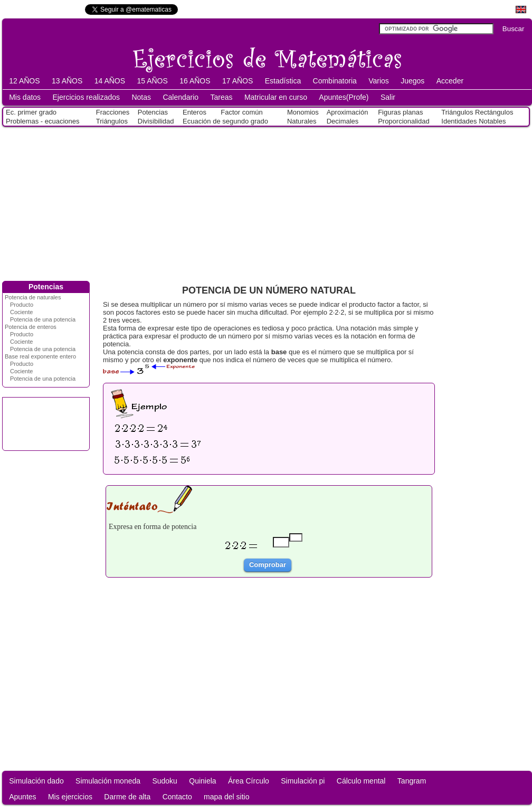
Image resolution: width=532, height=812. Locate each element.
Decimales (343, 121)
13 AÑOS (67, 81)
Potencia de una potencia (43, 319)
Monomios (303, 112)
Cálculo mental (361, 781)
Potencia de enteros (31, 327)
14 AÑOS (110, 81)
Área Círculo (249, 781)
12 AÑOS (24, 81)
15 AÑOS (152, 81)
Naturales (302, 121)
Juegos (412, 81)
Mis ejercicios (70, 797)
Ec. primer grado (31, 112)
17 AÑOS (237, 81)
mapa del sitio (226, 797)
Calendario (180, 97)
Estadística (283, 81)
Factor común (241, 112)
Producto (22, 305)
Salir (388, 97)
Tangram (412, 781)
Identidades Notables (473, 121)
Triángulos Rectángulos (477, 112)
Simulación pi (303, 781)
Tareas (222, 97)
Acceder (450, 81)
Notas (141, 97)
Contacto (177, 797)
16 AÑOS (195, 81)
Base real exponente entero (40, 356)
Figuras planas (400, 112)
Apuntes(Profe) (344, 97)
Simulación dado (36, 781)
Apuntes (22, 797)
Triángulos (112, 121)
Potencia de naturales (33, 297)
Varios (379, 81)
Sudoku (164, 781)
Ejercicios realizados (86, 97)
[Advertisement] (266, 202)
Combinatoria (335, 81)
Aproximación (348, 112)
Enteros (194, 112)
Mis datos (25, 97)
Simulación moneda (108, 781)
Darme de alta (127, 797)
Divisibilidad (156, 121)
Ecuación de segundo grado (225, 121)
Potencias (153, 112)
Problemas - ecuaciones (42, 121)
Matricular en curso (276, 97)
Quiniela (202, 781)
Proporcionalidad (404, 121)
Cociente (21, 312)
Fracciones (113, 112)
